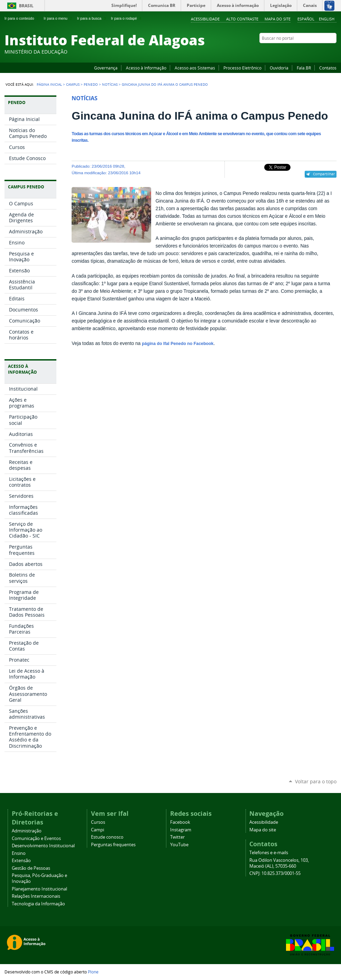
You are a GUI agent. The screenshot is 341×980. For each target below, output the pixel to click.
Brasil (26, 6)
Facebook (298, 52)
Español (306, 19)
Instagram (316, 52)
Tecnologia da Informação (38, 904)
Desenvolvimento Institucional (43, 846)
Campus (73, 84)
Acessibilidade (205, 19)
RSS (333, 52)
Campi (98, 830)
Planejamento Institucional (39, 889)
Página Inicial (49, 84)
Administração (27, 831)
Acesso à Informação (146, 68)
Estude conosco (107, 837)
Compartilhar (324, 174)
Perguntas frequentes (113, 845)
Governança (106, 68)
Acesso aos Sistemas (195, 68)
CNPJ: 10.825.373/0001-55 (275, 873)
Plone (93, 972)
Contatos (328, 68)
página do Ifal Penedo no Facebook (178, 344)
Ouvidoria (279, 68)
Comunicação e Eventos (36, 838)
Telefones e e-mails (269, 853)
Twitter (324, 52)
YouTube (307, 52)
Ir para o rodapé (127, 18)
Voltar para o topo (316, 781)
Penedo (91, 84)
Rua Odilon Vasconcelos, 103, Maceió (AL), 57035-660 (279, 863)
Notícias (110, 84)
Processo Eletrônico (242, 68)
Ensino (19, 853)
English (327, 19)
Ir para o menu (58, 18)
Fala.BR (304, 68)
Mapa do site (278, 19)
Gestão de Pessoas (31, 868)
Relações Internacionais (36, 896)
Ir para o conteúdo (22, 18)
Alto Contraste (242, 19)
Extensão (21, 861)
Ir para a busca (92, 18)
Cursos (98, 822)
